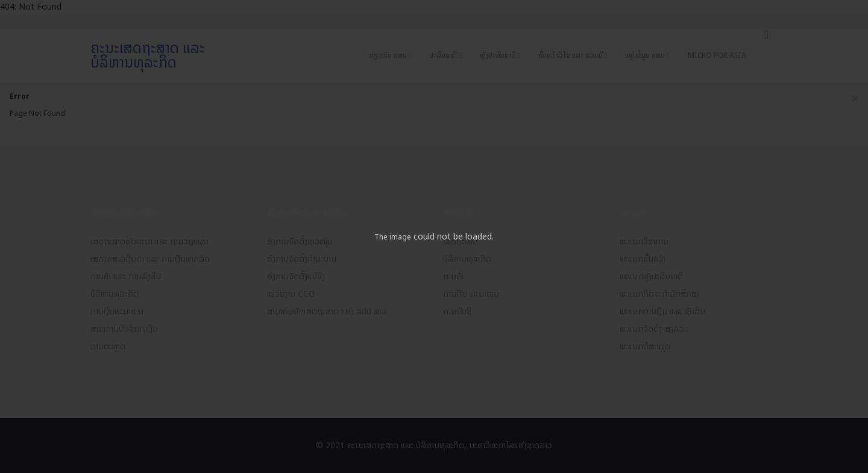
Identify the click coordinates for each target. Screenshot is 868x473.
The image (393, 237)
